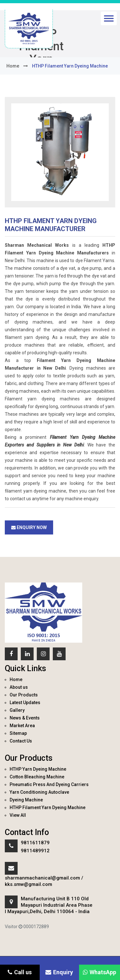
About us (19, 687)
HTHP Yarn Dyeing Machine (38, 769)
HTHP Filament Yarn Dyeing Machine (48, 807)
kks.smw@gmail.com (28, 884)
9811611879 (35, 843)
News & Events (25, 718)
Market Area (22, 726)
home (13, 66)
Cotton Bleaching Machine (37, 777)
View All (18, 815)
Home (16, 679)
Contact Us (21, 741)
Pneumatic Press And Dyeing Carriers (49, 784)
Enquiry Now (29, 527)
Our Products (24, 695)
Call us (20, 972)
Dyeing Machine (26, 800)
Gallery (17, 710)
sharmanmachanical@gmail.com (42, 878)
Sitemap (18, 733)
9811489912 (35, 851)
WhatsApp (100, 972)
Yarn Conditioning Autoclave (39, 792)
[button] (109, 18)
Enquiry (59, 972)
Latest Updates (25, 703)
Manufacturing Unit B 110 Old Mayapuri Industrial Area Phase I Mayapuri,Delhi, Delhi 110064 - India (49, 905)
